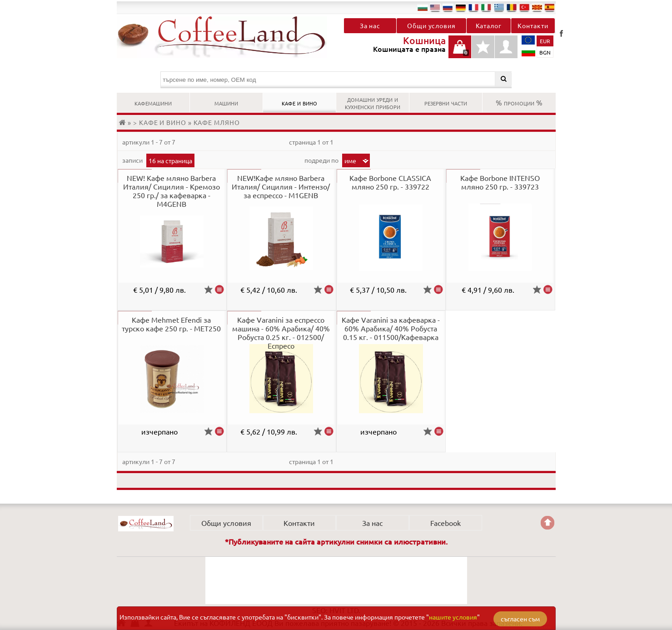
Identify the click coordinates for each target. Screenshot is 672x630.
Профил (506, 47)
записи (133, 160)
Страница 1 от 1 (311, 142)
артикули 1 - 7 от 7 (149, 142)
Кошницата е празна (460, 52)
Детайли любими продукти (483, 52)
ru (448, 7)
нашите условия (453, 617)
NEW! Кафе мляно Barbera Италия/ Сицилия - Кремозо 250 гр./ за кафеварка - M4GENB (172, 191)
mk (537, 7)
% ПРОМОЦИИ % (519, 102)
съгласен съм (520, 619)
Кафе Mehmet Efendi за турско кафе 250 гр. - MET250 (171, 324)
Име (350, 160)
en (435, 7)
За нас (370, 25)
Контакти (533, 25)
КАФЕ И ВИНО (299, 102)
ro (512, 7)
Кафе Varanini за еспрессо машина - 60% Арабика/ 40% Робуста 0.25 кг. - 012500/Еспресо (281, 333)
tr (524, 7)
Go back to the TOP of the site (548, 523)
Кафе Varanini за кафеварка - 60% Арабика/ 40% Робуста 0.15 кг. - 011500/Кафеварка (391, 328)
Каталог (489, 25)
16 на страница (170, 160)
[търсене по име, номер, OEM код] (336, 80)
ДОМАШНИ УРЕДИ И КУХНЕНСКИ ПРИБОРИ (373, 102)
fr (473, 7)
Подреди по (322, 160)
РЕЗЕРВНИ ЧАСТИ (446, 102)
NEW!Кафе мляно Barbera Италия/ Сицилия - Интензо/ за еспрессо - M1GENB (281, 186)
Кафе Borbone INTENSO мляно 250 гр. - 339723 (500, 182)
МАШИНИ (226, 102)
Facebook (561, 33)
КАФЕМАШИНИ (153, 102)
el (499, 7)
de (461, 7)
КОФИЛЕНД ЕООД (146, 524)
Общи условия (431, 25)
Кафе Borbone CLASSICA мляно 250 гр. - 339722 (390, 182)
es (550, 7)
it (486, 7)
